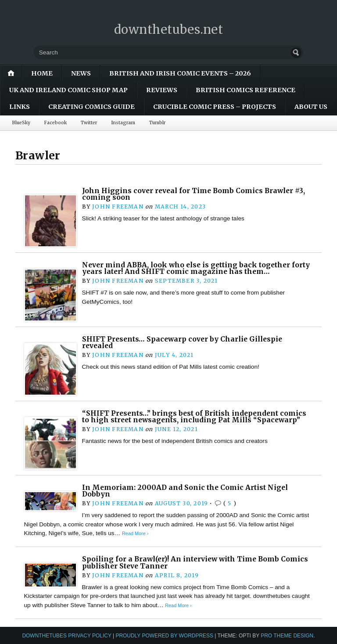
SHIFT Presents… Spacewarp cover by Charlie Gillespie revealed (182, 343)
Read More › (135, 533)
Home (42, 73)
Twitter (89, 123)
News (81, 73)
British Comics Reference (246, 90)
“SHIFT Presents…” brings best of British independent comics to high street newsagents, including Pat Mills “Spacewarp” (194, 417)
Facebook (56, 123)
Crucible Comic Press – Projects (215, 107)
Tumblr (157, 123)
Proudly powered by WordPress (164, 636)
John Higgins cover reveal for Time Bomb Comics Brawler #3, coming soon (194, 194)
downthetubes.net (169, 29)
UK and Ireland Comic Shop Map (68, 90)
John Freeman (118, 207)
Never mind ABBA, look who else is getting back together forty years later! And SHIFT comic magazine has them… (196, 268)
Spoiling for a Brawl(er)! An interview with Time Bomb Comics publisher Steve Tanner (195, 563)
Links (20, 107)
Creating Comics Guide (91, 107)
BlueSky (21, 123)
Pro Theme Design (287, 636)
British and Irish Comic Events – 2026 (180, 73)
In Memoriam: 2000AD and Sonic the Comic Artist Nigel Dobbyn (185, 491)
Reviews (162, 90)
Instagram (123, 123)
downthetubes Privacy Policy (66, 636)
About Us (311, 107)
